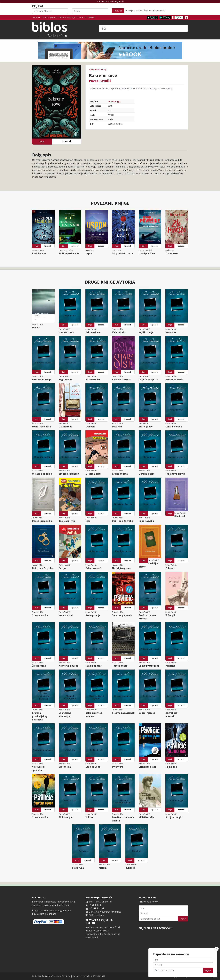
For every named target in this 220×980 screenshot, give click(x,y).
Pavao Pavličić (100, 81)
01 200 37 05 (95, 905)
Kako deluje (81, 18)
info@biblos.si (96, 908)
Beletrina (66, 976)
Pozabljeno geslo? (133, 11)
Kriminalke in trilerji (98, 70)
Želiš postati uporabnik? (155, 11)
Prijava (183, 919)
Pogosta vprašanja (67, 18)
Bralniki (54, 18)
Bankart (51, 914)
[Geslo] (90, 11)
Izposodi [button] (67, 141)
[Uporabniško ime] (50, 11)
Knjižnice (37, 18)
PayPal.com (38, 914)
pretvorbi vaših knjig (96, 931)
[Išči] (143, 28)
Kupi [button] (42, 141)
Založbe (45, 18)
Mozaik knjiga (114, 101)
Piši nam (91, 18)
